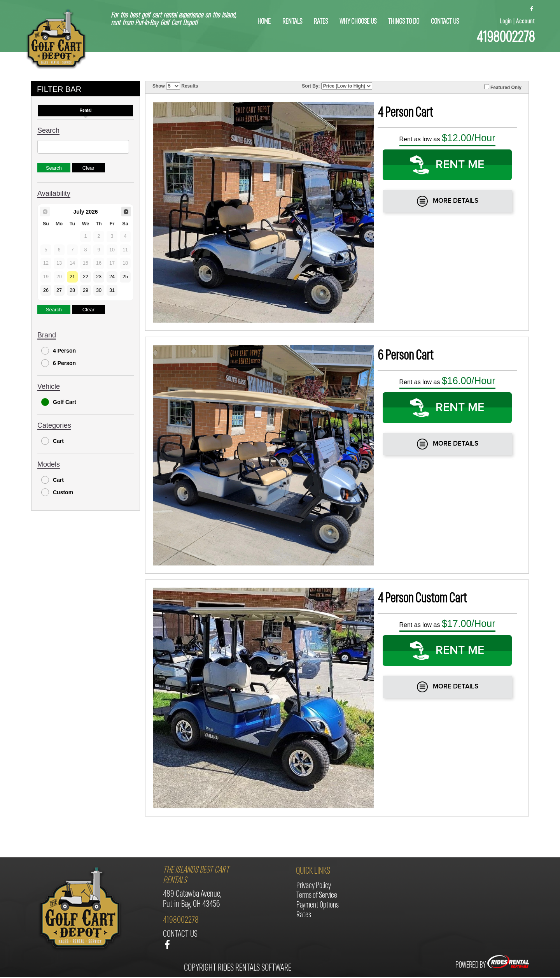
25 (125, 277)
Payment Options (318, 905)
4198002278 (506, 38)
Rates (321, 22)
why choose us (358, 22)
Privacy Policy (314, 886)
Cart (52, 441)
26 (46, 290)
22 (86, 277)
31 (112, 290)
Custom (57, 492)
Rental (86, 110)
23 (99, 277)
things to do (404, 22)
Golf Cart (59, 402)
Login (506, 22)
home (264, 22)
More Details (448, 201)
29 (86, 290)
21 (72, 277)
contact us (445, 22)
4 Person (59, 351)
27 (59, 290)
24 (112, 277)
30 (99, 290)
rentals (292, 22)
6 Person (59, 363)
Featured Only (503, 87)
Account (525, 22)
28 (72, 290)
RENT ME (447, 165)
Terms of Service (317, 896)
